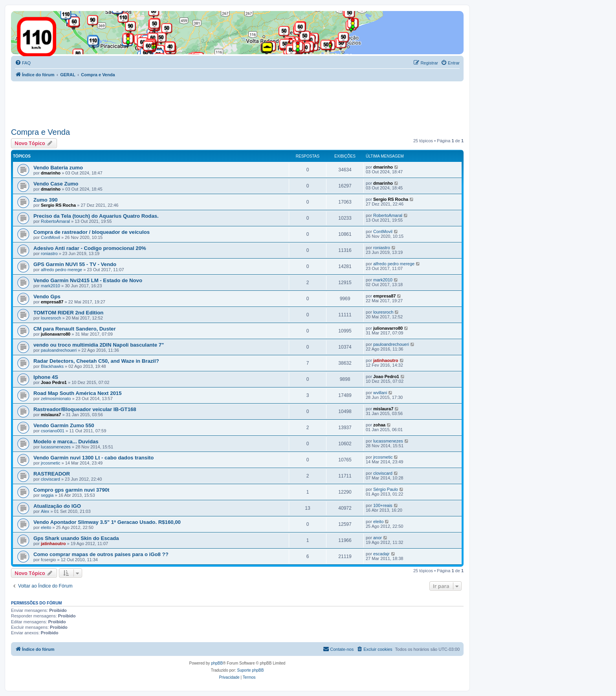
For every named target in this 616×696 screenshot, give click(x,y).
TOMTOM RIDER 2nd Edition (68, 313)
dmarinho (51, 173)
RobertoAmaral (55, 221)
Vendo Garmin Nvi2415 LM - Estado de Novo (88, 280)
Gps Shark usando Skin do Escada (76, 538)
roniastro (49, 253)
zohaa (379, 425)
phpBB (217, 663)
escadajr (381, 554)
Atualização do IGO (57, 506)
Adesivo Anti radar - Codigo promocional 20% (90, 248)
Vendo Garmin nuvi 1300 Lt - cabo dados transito (93, 458)
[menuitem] (23, 63)
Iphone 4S (46, 377)
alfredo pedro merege (61, 270)
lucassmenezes (56, 447)
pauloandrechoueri (59, 350)
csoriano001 (53, 431)
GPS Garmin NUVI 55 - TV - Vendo (75, 264)
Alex (45, 511)
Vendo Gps (47, 297)
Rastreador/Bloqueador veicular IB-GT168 (85, 409)
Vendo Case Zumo (56, 184)
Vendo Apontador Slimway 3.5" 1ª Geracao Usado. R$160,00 (107, 522)
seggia (47, 495)
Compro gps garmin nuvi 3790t (71, 490)
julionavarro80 (56, 334)
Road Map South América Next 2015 (78, 393)
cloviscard (50, 479)
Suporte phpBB (251, 670)
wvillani (380, 393)
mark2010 (50, 286)
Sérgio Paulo (386, 489)
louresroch (51, 318)
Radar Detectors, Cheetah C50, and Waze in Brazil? (96, 361)
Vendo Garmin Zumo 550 (64, 425)
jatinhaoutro (386, 360)
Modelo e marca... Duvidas (66, 442)
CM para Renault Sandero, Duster (75, 329)
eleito (46, 527)
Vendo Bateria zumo (58, 168)
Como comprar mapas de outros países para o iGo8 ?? (101, 554)
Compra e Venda (40, 132)
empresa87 (52, 302)
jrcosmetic (51, 463)
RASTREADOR (52, 474)
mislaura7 (51, 415)
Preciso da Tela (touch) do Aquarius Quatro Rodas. (96, 216)
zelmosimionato (56, 399)
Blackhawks (52, 366)
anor (378, 538)
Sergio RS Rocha (58, 205)
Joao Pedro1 (54, 382)
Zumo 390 (46, 200)
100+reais (383, 505)
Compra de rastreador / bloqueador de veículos (92, 232)
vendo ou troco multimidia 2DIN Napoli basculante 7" (99, 345)
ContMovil (50, 237)
